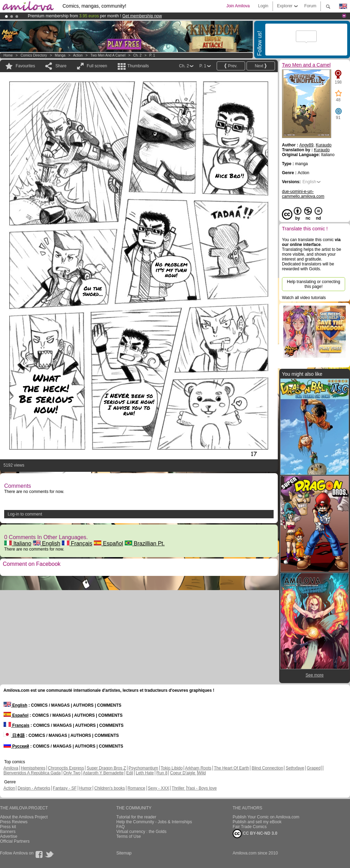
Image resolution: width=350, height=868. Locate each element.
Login (263, 6)
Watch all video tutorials (304, 298)
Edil (130, 773)
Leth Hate (145, 773)
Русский (16, 746)
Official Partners (15, 841)
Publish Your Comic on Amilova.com (266, 817)
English (47, 543)
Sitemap (124, 853)
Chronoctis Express (66, 768)
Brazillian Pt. (145, 543)
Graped (314, 768)
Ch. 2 (137, 55)
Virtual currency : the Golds (141, 832)
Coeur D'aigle (183, 773)
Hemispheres (33, 768)
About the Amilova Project (24, 817)
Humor (85, 788)
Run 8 (162, 773)
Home (8, 55)
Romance (136, 788)
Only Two (72, 773)
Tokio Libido (172, 768)
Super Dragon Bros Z (106, 768)
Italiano (18, 543)
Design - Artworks (34, 788)
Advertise (9, 836)
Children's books (109, 788)
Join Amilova (238, 6)
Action (78, 55)
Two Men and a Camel (108, 55)
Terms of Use (129, 836)
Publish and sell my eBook (257, 822)
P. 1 (152, 55)
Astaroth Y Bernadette (103, 773)
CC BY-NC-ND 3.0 (255, 834)
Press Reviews (14, 822)
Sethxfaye (295, 768)
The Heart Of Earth (231, 768)
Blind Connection (268, 768)
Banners (8, 832)
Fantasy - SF (65, 788)
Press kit (8, 827)
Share (61, 66)
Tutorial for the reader (136, 817)
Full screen (97, 66)
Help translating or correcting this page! (313, 284)
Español (108, 543)
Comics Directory (34, 55)
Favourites (25, 66)
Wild (202, 773)
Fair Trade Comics (250, 827)
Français (77, 543)
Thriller (178, 788)
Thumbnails (138, 66)
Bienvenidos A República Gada (32, 773)
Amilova (11, 768)
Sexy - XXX (159, 788)
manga (60, 55)
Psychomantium (143, 768)
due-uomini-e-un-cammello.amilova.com (303, 194)
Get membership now (142, 16)
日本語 (14, 735)
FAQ (120, 827)
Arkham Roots (198, 768)
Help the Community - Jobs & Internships (154, 822)
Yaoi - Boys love (202, 788)
